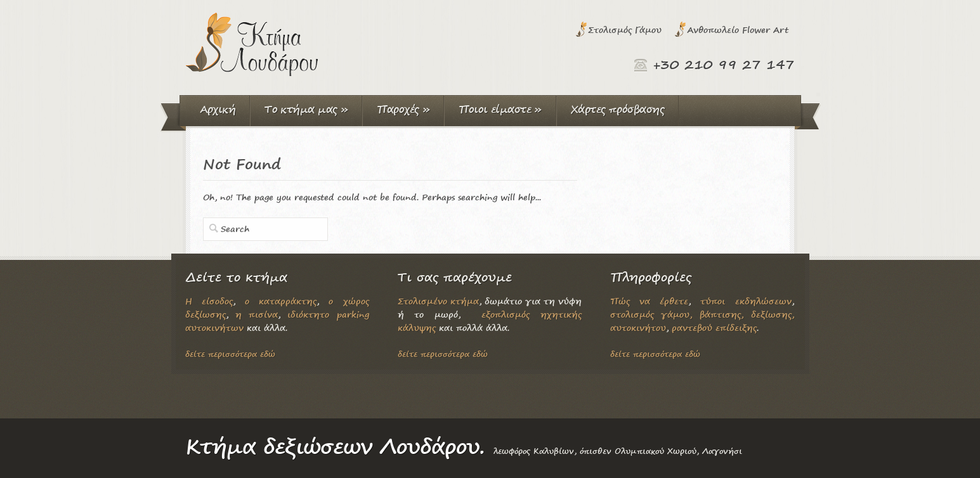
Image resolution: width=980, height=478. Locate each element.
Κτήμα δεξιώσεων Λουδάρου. (335, 446)
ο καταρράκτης (281, 301)
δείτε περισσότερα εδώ (230, 354)
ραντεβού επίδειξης (714, 327)
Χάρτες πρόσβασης (617, 109)
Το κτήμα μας (306, 109)
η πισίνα (257, 314)
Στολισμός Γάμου (625, 29)
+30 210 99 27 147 (724, 65)
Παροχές (403, 109)
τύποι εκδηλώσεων (746, 301)
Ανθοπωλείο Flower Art (738, 29)
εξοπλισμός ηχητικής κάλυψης (490, 321)
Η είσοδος (209, 301)
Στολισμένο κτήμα (438, 301)
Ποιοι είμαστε (500, 109)
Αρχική (218, 109)
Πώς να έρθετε (650, 301)
